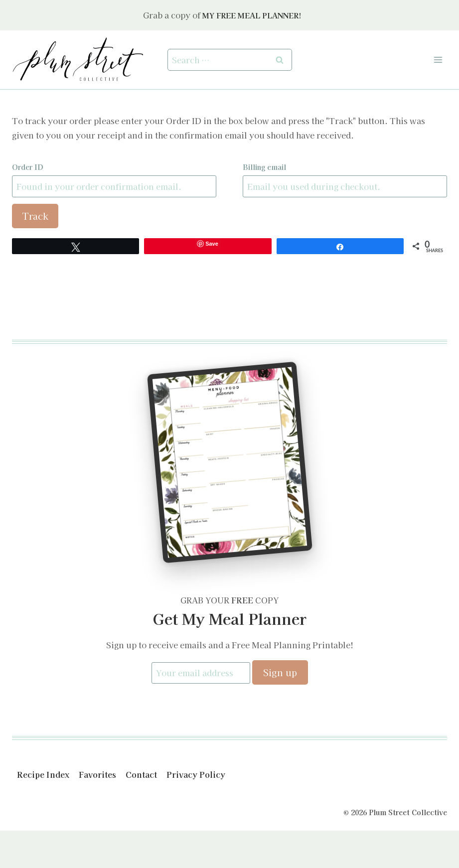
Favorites (97, 775)
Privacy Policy (196, 775)
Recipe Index (43, 775)
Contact (141, 775)
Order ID (28, 167)
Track (35, 216)
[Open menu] (438, 60)
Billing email (264, 167)
